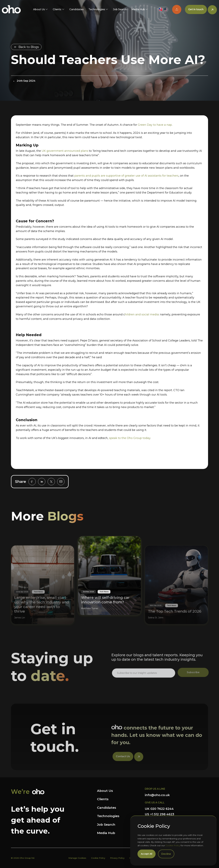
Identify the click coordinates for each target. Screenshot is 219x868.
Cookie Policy (173, 845)
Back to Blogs (29, 47)
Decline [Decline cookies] (166, 854)
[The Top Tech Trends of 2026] (176, 593)
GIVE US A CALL (155, 803)
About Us (105, 791)
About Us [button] (39, 9)
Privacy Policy (117, 858)
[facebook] (32, 482)
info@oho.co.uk (157, 795)
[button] (177, 9)
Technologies (108, 816)
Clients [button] (57, 9)
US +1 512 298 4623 (159, 814)
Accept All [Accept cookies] (147, 854)
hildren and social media (142, 314)
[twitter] (51, 482)
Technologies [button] (97, 9)
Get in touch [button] (196, 9)
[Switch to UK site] (161, 9)
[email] (61, 482)
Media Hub (106, 833)
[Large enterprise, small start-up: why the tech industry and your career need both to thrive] (43, 593)
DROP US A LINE (155, 789)
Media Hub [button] (138, 9)
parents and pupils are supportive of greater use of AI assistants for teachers (126, 176)
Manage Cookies (77, 858)
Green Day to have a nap (155, 125)
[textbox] (144, 684)
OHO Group (11, 9)
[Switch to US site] (166, 9)
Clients (103, 799)
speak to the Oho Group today (130, 438)
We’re (20, 792)
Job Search (120, 9)
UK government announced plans (65, 151)
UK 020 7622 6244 (159, 809)
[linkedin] (42, 482)
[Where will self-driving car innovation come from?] (109, 565)
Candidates (76, 9)
